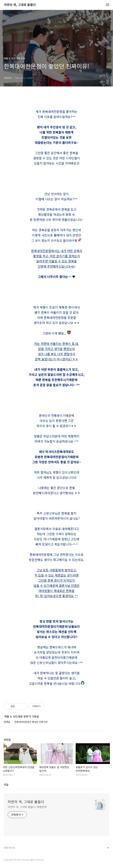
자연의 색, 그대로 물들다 (20, 5)
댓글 (6, 785)
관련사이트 (10, 848)
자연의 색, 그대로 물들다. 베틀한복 (27, 807)
